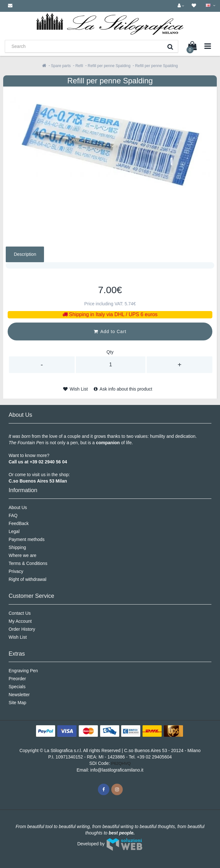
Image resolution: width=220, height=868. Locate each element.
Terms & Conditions (28, 563)
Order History (22, 629)
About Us (18, 507)
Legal (14, 531)
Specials (17, 687)
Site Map (17, 703)
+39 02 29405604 (154, 757)
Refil (79, 66)
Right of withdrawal (27, 579)
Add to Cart (110, 331)
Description (25, 254)
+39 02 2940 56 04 (48, 462)
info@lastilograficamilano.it (117, 770)
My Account (20, 621)
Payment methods (27, 539)
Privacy (16, 571)
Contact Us (20, 613)
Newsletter (19, 695)
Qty (110, 352)
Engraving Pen (23, 671)
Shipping (17, 547)
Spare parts (61, 66)
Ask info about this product (123, 389)
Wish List (76, 389)
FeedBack (19, 523)
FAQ (13, 515)
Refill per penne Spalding (109, 66)
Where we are (22, 555)
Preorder (17, 679)
